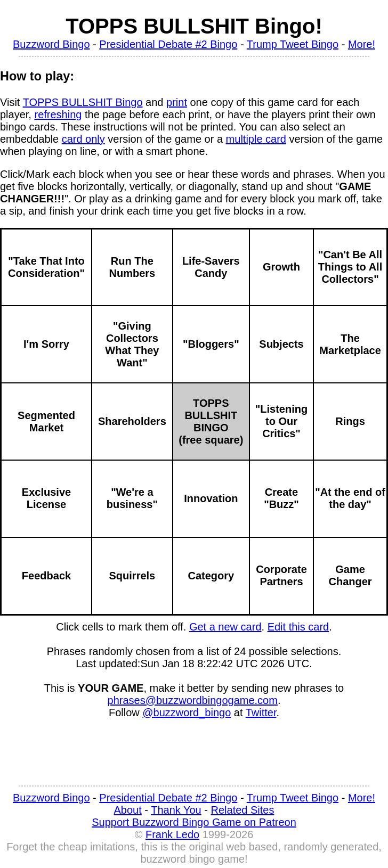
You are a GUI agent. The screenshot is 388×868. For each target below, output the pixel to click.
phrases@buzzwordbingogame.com (193, 700)
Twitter (261, 713)
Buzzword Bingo (51, 44)
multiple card (256, 139)
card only (83, 139)
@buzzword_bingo (187, 713)
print (177, 102)
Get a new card (225, 627)
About (128, 810)
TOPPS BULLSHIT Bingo (83, 102)
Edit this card (298, 627)
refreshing (58, 114)
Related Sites (243, 810)
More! (362, 44)
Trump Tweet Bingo (293, 44)
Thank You (176, 810)
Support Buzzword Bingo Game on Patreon (194, 822)
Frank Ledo (172, 834)
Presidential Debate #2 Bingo (168, 44)
